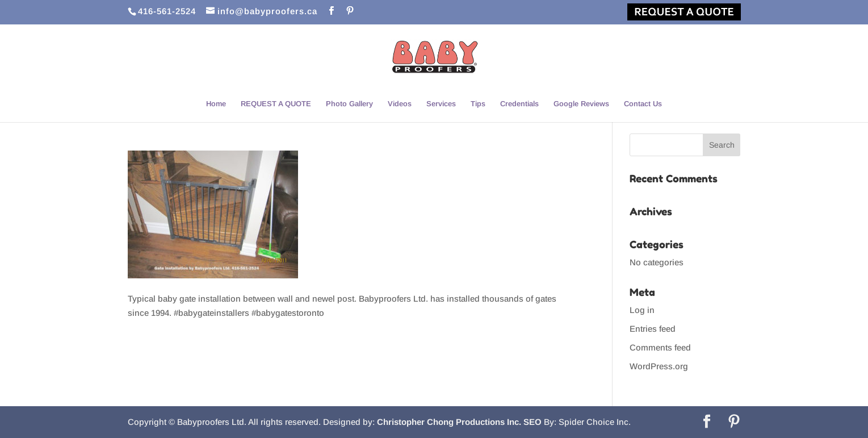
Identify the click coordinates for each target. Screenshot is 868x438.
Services (441, 104)
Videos (400, 104)
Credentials (519, 104)
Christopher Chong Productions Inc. (449, 422)
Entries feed (653, 329)
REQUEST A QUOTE (276, 104)
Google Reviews (581, 104)
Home (216, 104)
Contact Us (643, 104)
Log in (642, 310)
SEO (532, 422)
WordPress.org (659, 366)
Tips (478, 104)
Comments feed (660, 347)
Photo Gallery (349, 104)
